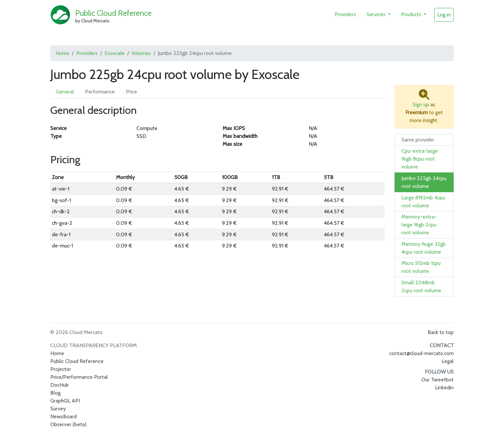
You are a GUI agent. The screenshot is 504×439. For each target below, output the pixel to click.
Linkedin (444, 387)
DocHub (60, 385)
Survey (58, 409)
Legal (448, 361)
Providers (345, 14)
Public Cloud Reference (113, 13)
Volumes (141, 53)
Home (62, 53)
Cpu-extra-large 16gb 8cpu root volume (420, 159)
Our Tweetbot (438, 380)
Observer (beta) (68, 424)
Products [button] (412, 14)
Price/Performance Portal (79, 377)
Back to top (441, 332)
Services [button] (377, 14)
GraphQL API (65, 401)
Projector (61, 369)
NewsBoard (63, 416)
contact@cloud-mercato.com (421, 353)
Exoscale (115, 53)
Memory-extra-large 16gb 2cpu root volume (419, 225)
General (65, 92)
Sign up (421, 104)
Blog (55, 393)
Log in (444, 15)
